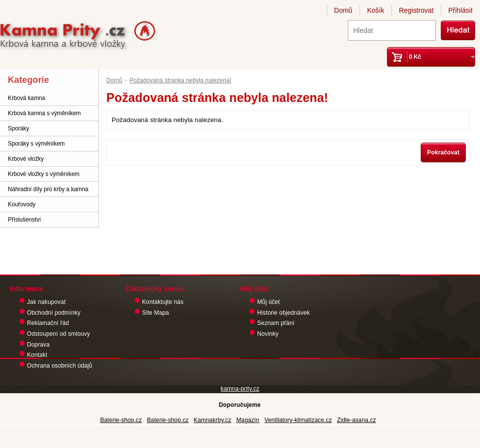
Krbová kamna (26, 98)
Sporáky (18, 128)
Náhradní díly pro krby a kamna (48, 189)
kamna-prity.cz (240, 389)
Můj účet (268, 302)
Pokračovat (443, 152)
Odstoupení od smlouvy (59, 334)
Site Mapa (156, 313)
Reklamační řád (48, 323)
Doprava (38, 345)
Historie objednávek (284, 313)
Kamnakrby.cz (213, 420)
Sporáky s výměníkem (36, 144)
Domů (343, 10)
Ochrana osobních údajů (60, 366)
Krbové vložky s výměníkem (44, 174)
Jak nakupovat (46, 302)
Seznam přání (276, 323)
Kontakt (37, 355)
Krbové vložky (26, 159)
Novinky (268, 334)
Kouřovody (22, 204)
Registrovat (416, 10)
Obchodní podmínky (54, 313)
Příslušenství (24, 220)
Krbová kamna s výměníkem (44, 113)
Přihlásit (460, 10)
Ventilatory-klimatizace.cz (298, 420)
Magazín (248, 420)
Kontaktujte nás (163, 302)
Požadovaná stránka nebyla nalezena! (181, 80)
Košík (375, 10)
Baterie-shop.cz (121, 420)
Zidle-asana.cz (357, 420)
